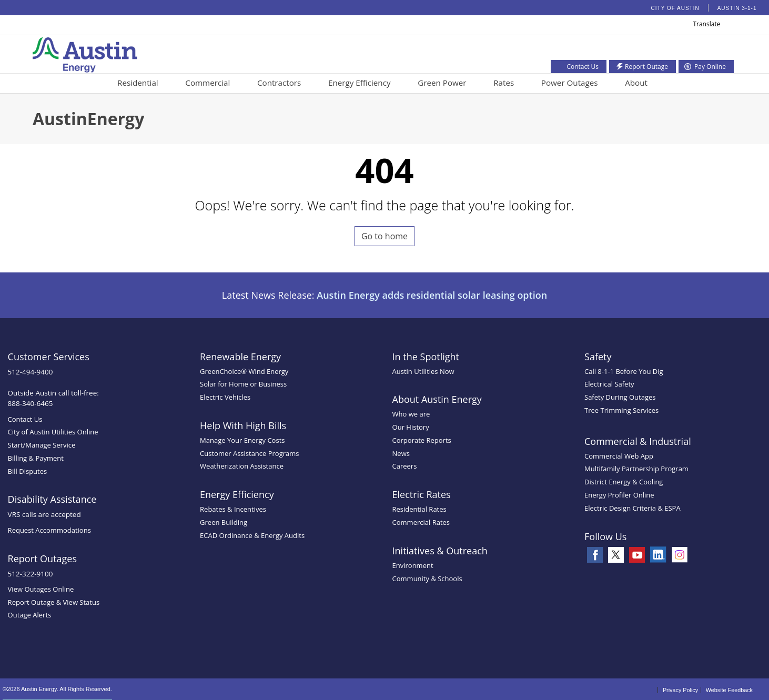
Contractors (279, 83)
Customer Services (49, 357)
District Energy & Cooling (624, 482)
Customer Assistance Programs (249, 453)
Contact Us (25, 419)
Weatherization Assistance (242, 466)
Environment (413, 565)
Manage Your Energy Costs (242, 440)
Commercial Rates (421, 522)
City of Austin (675, 8)
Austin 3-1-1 (737, 8)
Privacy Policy (680, 690)
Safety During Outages (620, 397)
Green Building (224, 522)
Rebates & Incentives (233, 509)
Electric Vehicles (225, 397)
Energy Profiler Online (619, 495)
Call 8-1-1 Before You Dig (624, 371)
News (401, 453)
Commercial (208, 83)
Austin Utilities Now (423, 371)
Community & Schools (427, 579)
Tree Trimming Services (621, 410)
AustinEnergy (88, 119)
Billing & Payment (36, 458)
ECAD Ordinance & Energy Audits (252, 535)
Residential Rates (419, 509)
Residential (138, 83)
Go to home (384, 236)
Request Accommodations (49, 530)
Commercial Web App (619, 456)
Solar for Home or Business (243, 384)
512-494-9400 (31, 372)
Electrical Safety (609, 384)
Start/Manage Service (42, 445)
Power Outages (570, 83)
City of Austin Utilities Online (53, 432)
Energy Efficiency (360, 83)
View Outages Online (41, 589)
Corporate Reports (422, 440)
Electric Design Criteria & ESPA (633, 508)
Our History (411, 427)
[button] (727, 26)
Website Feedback (729, 690)
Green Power (442, 83)
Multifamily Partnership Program (636, 469)
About (636, 83)
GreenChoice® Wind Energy (244, 371)
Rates (504, 83)
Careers (405, 466)
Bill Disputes (28, 471)
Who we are (411, 414)
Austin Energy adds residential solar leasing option (432, 295)
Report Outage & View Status (54, 602)
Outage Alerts (30, 615)
